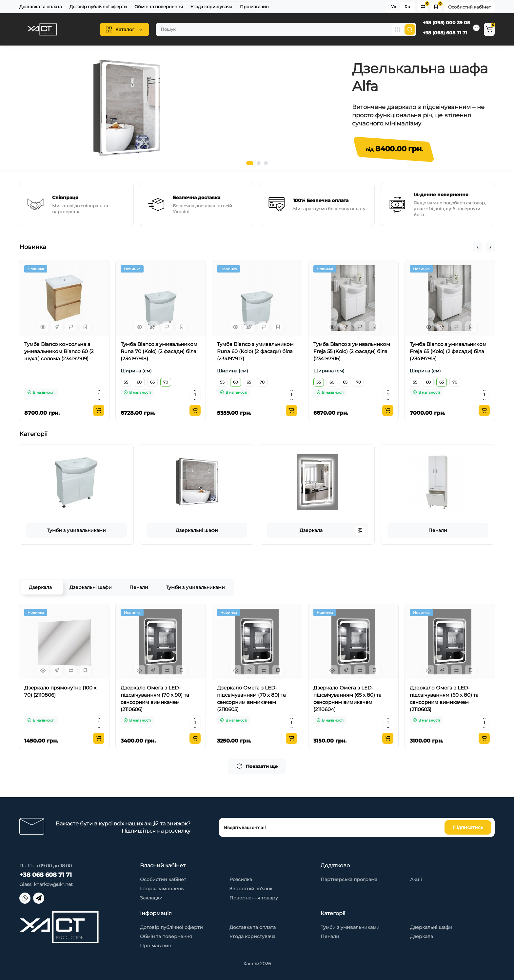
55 (126, 382)
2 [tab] (259, 163)
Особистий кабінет (469, 7)
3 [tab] (266, 163)
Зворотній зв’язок (251, 889)
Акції (416, 879)
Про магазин (254, 7)
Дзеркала (311, 530)
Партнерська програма (349, 879)
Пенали (438, 530)
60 (139, 382)
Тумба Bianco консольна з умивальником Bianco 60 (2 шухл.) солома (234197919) (59, 351)
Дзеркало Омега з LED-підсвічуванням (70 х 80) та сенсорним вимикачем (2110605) (251, 698)
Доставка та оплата (41, 7)
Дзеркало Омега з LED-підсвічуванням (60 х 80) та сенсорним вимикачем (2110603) (444, 698)
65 (152, 382)
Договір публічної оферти (98, 7)
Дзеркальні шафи (197, 530)
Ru (407, 7)
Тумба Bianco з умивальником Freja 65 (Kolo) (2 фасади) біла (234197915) (448, 351)
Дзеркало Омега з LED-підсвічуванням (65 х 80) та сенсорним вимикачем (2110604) (347, 698)
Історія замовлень (162, 889)
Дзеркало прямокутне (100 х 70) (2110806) (60, 691)
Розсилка (241, 879)
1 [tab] (250, 163)
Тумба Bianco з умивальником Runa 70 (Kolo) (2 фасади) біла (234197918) (159, 351)
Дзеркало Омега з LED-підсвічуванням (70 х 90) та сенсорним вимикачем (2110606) (155, 698)
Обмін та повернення (159, 7)
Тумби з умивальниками (76, 530)
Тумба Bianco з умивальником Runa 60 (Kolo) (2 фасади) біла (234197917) (255, 351)
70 (166, 382)
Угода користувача (211, 7)
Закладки (151, 898)
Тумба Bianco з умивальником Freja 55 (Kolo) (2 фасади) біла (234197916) (352, 351)
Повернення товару (254, 898)
